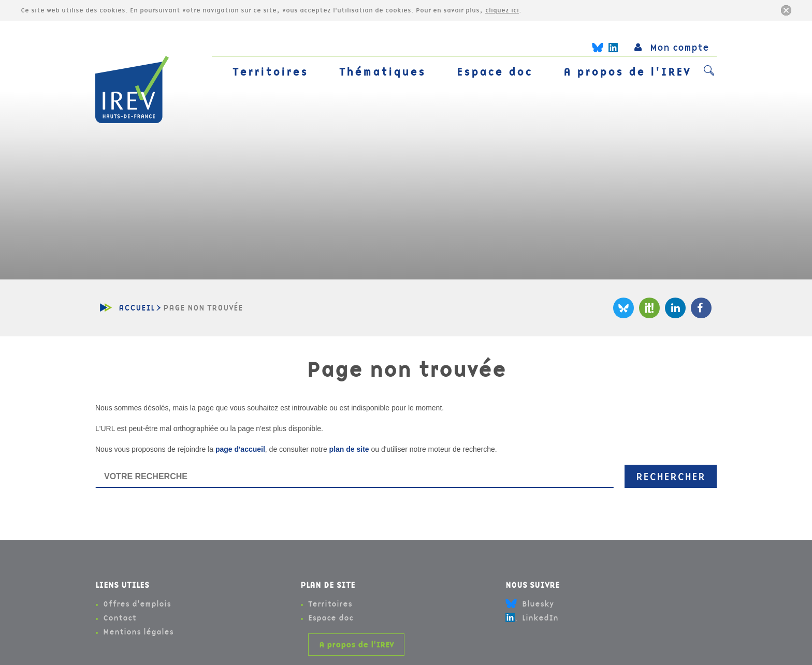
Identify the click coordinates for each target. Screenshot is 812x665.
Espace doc (495, 72)
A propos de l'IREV (627, 72)
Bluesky (624, 308)
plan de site (349, 449)
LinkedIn (675, 308)
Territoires (270, 72)
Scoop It (649, 308)
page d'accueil (240, 449)
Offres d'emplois (137, 604)
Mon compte (672, 47)
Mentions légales (138, 632)
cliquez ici (502, 10)
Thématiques (382, 72)
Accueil (136, 308)
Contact (120, 618)
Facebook (701, 308)
